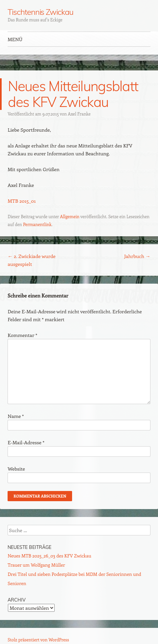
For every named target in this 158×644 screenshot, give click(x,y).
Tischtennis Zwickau (40, 12)
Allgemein (70, 216)
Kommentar (22, 335)
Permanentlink (37, 224)
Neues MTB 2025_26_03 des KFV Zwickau (49, 556)
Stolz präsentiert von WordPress (38, 640)
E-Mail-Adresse (26, 442)
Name (16, 416)
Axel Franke (79, 114)
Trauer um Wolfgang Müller (36, 565)
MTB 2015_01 (22, 201)
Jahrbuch (137, 256)
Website (16, 469)
